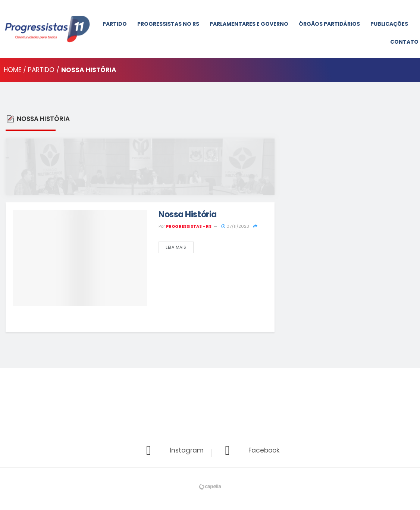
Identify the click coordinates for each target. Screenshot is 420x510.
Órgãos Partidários (329, 24)
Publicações (389, 24)
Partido (115, 24)
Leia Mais (176, 247)
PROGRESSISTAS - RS (189, 226)
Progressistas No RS (168, 24)
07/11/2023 (235, 226)
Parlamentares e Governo (249, 24)
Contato (404, 42)
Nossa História (188, 214)
